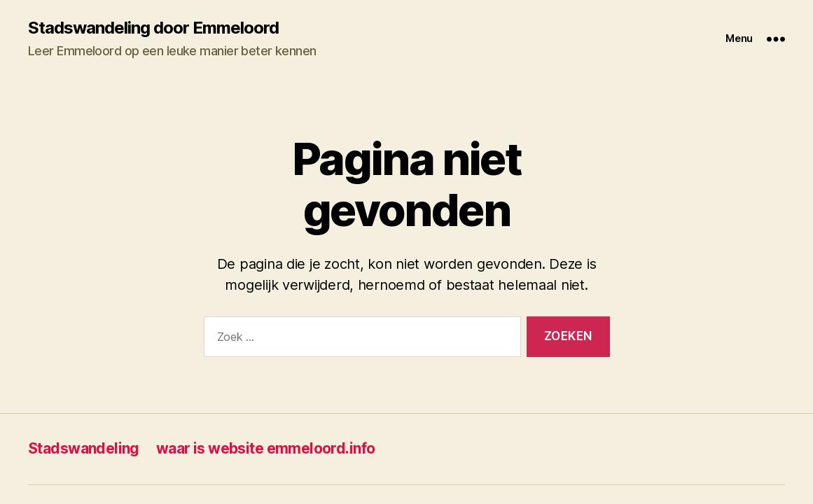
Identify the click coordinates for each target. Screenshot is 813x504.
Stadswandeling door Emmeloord (153, 28)
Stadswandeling (84, 448)
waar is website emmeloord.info (266, 448)
